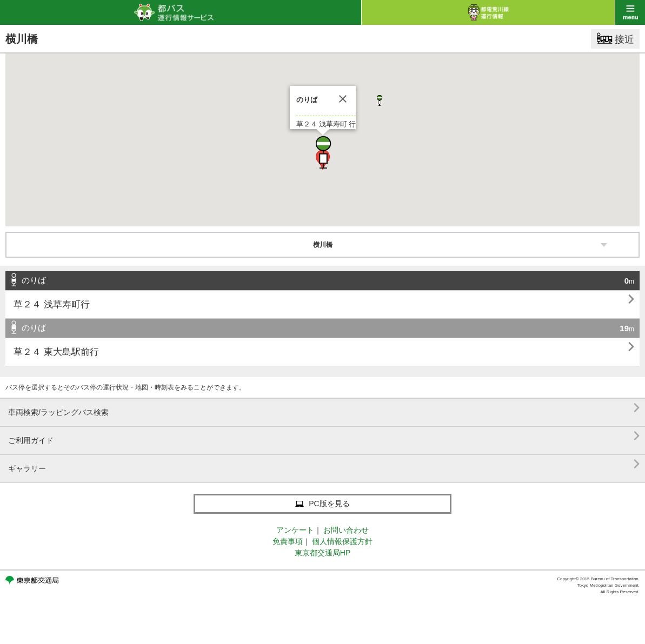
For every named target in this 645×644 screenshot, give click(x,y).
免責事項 (288, 541)
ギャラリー (324, 464)
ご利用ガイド (324, 436)
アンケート (295, 530)
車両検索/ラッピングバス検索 (324, 408)
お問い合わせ (346, 530)
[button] (323, 152)
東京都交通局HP (322, 553)
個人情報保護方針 (342, 541)
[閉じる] (343, 99)
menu (630, 12)
